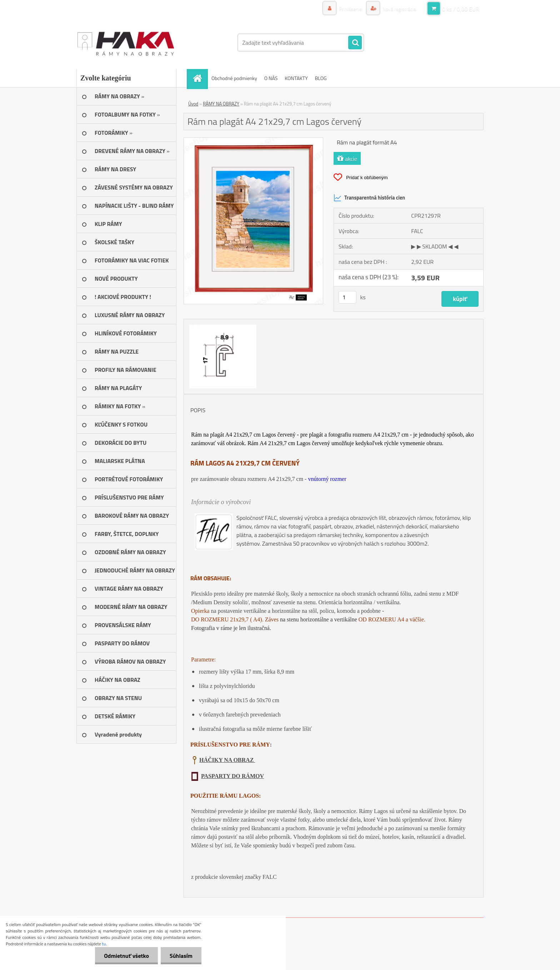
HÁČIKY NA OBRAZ (227, 760)
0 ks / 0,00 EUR (461, 9)
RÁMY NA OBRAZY (221, 104)
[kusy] (347, 297)
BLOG (321, 78)
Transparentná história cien (369, 198)
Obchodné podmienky (234, 78)
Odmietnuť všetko (126, 956)
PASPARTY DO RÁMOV (232, 776)
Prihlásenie (351, 9)
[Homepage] (200, 78)
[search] (355, 43)
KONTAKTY (296, 78)
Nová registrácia (399, 9)
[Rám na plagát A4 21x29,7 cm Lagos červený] (253, 141)
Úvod (193, 104)
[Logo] (126, 43)
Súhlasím (181, 956)
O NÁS (271, 78)
